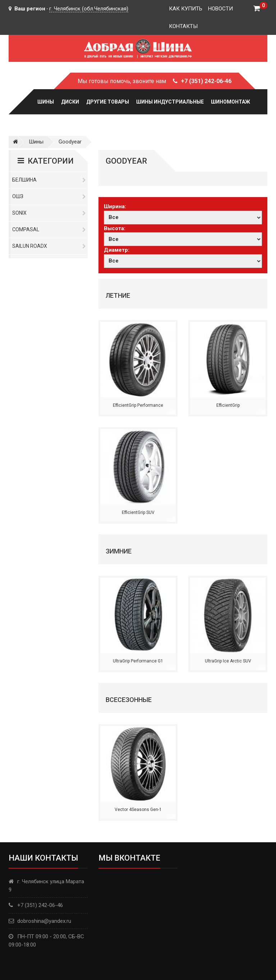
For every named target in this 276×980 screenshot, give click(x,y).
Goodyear (70, 142)
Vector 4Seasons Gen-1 (138, 810)
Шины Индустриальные (170, 102)
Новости (220, 9)
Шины (46, 102)
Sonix (49, 213)
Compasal (49, 229)
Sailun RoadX (49, 246)
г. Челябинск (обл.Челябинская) (89, 9)
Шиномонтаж (231, 102)
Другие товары (108, 102)
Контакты (183, 26)
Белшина (49, 180)
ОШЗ (49, 196)
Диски (70, 102)
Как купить (186, 9)
